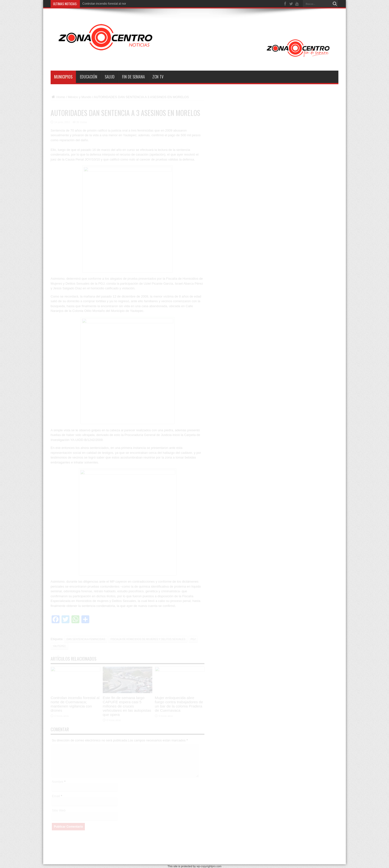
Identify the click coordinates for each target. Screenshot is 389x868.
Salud (110, 77)
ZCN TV (158, 77)
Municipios (63, 77)
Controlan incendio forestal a (101, 4)
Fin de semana (133, 77)
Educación (89, 77)
